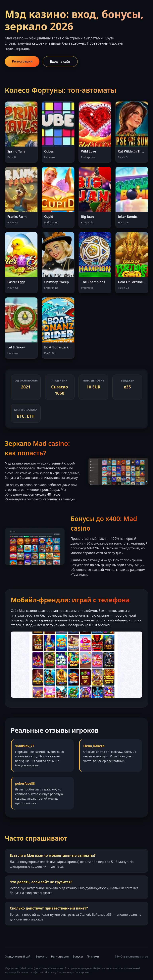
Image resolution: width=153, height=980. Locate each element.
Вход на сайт (60, 62)
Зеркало (41, 956)
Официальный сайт (18, 956)
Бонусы (78, 956)
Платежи (93, 956)
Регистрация (22, 61)
